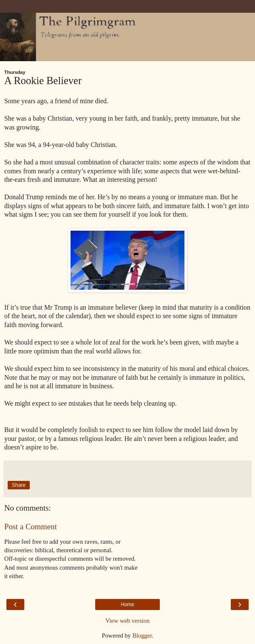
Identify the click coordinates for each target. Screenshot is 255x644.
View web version (127, 621)
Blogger (142, 636)
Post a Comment (31, 527)
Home (127, 604)
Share (19, 485)
